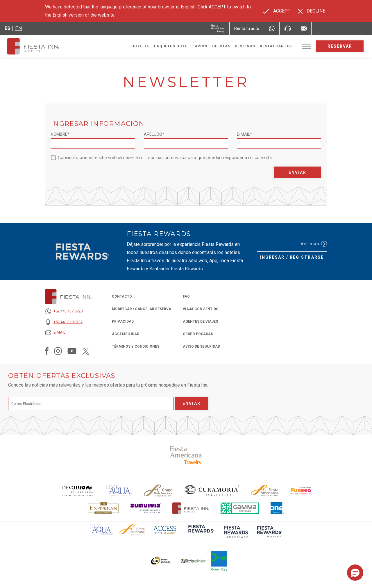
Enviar (298, 172)
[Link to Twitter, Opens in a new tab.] (86, 351)
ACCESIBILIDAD (126, 334)
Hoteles (141, 46)
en (19, 28)
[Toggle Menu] (306, 46)
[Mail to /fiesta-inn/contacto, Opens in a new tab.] (304, 28)
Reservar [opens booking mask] (340, 46)
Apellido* (154, 134)
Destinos (245, 46)
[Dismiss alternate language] (312, 11)
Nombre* (60, 134)
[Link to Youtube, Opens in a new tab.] (72, 351)
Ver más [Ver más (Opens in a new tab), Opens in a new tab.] (314, 244)
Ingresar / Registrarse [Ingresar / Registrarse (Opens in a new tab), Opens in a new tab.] (292, 257)
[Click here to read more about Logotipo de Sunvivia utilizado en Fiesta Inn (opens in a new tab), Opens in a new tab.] (146, 508)
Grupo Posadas (198, 334)
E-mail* (244, 134)
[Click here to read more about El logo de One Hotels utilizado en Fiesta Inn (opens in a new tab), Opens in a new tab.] (278, 508)
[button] (355, 573)
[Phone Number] (288, 28)
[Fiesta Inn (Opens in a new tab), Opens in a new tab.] (218, 28)
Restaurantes (276, 46)
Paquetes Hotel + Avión (181, 48)
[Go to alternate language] (277, 11)
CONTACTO (122, 296)
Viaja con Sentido (201, 309)
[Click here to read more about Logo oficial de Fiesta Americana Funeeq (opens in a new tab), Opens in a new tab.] (301, 490)
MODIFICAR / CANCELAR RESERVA (142, 309)
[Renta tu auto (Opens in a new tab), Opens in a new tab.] (247, 28)
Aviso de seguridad (201, 346)
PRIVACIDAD (123, 321)
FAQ (186, 296)
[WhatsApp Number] (272, 28)
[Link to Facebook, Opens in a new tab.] (47, 351)
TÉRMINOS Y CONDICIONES (136, 346)
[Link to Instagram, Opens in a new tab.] (58, 351)
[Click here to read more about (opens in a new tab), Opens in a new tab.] (186, 456)
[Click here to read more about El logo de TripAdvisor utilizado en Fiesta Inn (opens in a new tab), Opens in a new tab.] (194, 561)
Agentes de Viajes (200, 321)
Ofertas (221, 46)
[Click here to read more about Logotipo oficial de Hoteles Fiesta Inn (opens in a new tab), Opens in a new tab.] (191, 508)
